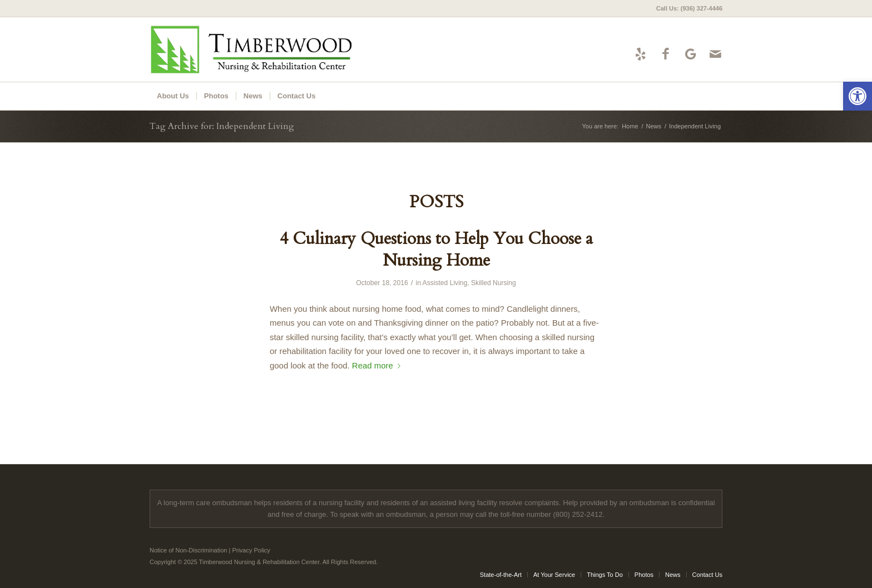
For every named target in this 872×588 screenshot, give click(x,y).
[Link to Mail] (715, 54)
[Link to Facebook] (665, 54)
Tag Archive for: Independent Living (222, 126)
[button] (858, 96)
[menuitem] (687, 8)
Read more (378, 365)
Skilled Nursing (494, 283)
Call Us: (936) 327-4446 (689, 8)
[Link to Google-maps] (690, 54)
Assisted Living (445, 283)
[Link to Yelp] (640, 54)
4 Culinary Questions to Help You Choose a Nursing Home (436, 250)
